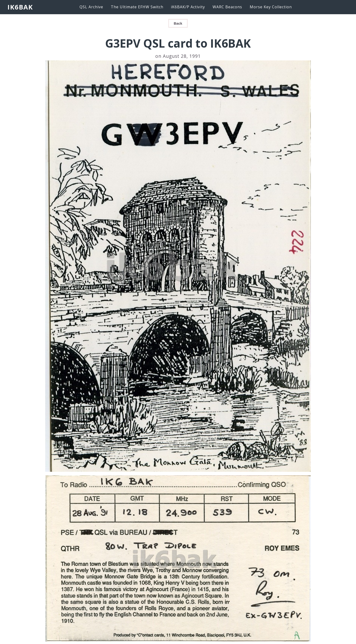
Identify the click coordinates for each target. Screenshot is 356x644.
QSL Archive (91, 7)
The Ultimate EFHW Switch (137, 7)
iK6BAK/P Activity (188, 7)
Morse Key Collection (271, 7)
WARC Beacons (227, 7)
